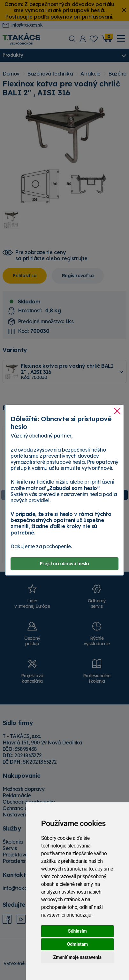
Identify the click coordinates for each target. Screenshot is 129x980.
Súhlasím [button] (77, 931)
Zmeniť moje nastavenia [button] (77, 957)
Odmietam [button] (77, 944)
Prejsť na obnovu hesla (64, 564)
